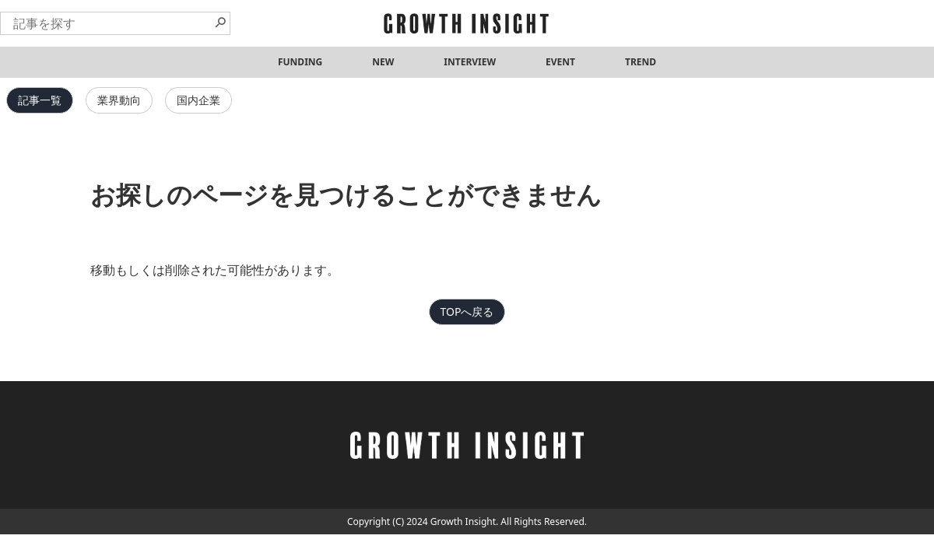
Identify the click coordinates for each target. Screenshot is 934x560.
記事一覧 (40, 100)
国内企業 (198, 100)
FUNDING (300, 62)
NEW (383, 62)
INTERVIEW (470, 62)
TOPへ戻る (467, 311)
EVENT (560, 62)
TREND (641, 62)
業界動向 (119, 100)
